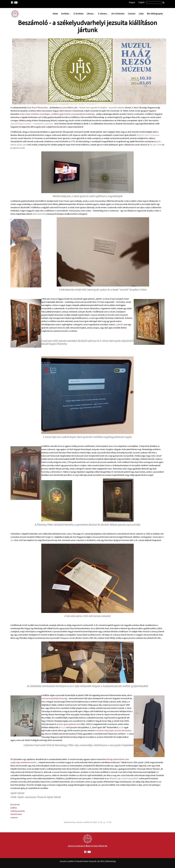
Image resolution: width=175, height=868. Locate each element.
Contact (132, 14)
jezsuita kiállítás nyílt (69, 108)
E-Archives (78, 14)
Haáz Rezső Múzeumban (38, 108)
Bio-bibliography (155, 14)
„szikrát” (119, 324)
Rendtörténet (16, 814)
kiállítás (14, 808)
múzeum (14, 817)
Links (141, 14)
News (55, 14)
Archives (65, 14)
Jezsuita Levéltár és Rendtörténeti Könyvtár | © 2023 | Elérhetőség (88, 861)
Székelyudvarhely (18, 811)
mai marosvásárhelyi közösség (55, 698)
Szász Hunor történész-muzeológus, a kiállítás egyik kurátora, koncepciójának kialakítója (58, 114)
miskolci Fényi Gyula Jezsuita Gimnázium (115, 730)
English (142, 2)
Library (90, 14)
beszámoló (15, 805)
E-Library (102, 14)
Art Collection (118, 14)
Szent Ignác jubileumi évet (69, 724)
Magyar (132, 2)
